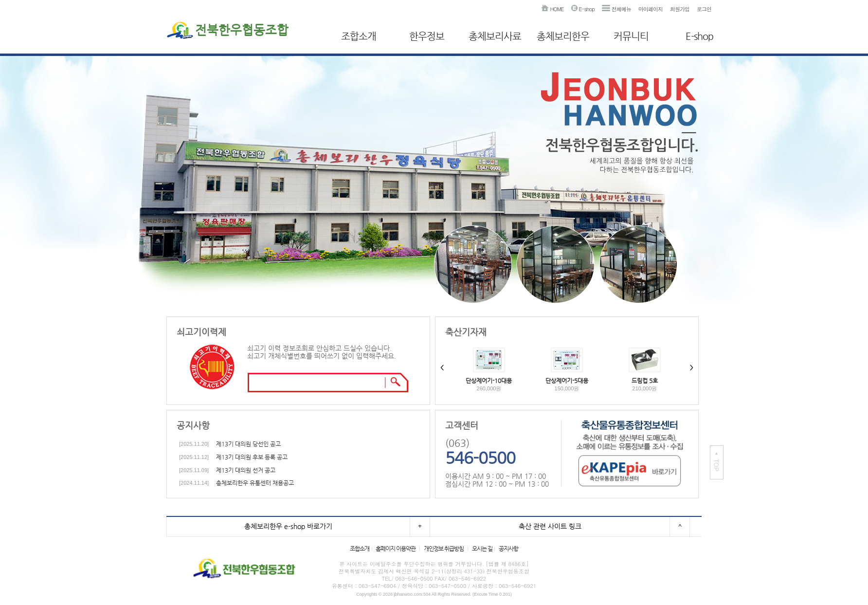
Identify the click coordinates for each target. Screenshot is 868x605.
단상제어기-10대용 (489, 381)
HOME (552, 9)
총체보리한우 (563, 36)
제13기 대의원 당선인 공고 (248, 444)
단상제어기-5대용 (567, 381)
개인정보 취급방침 (444, 549)
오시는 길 (482, 549)
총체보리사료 (495, 36)
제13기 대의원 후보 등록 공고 (252, 457)
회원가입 (680, 9)
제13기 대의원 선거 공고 (246, 470)
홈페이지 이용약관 (396, 549)
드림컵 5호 (645, 381)
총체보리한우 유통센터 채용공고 (255, 483)
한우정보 (427, 36)
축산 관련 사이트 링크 (550, 526)
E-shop (583, 9)
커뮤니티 (631, 36)
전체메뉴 (616, 9)
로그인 (704, 9)
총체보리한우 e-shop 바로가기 (288, 526)
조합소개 (359, 36)
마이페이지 (651, 9)
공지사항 (508, 549)
